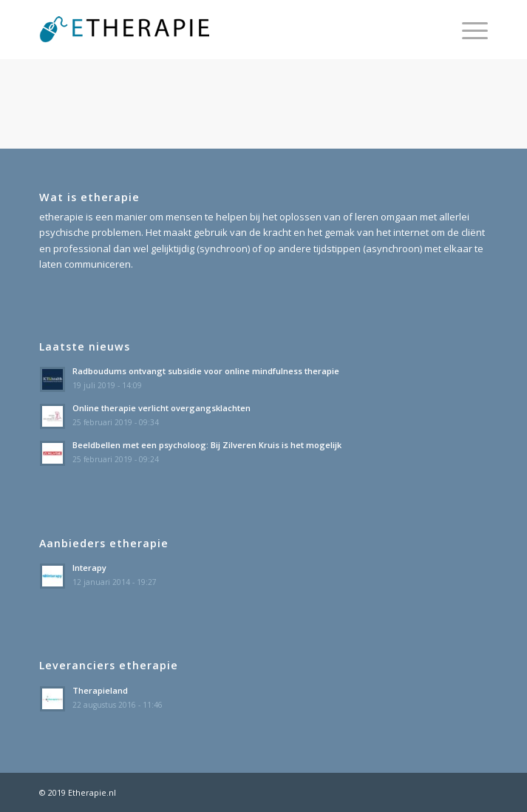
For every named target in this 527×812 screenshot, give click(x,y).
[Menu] (467, 30)
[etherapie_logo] (218, 30)
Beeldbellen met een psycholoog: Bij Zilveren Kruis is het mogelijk (207, 445)
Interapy (89, 568)
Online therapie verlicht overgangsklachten (161, 408)
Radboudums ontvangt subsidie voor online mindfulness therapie (206, 371)
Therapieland (100, 690)
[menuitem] (467, 30)
